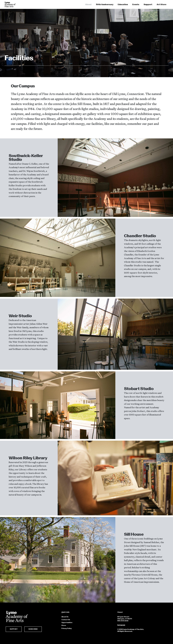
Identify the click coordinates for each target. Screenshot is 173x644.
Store (64, 625)
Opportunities (67, 623)
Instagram (121, 625)
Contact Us (66, 620)
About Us (65, 617)
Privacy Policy (67, 628)
